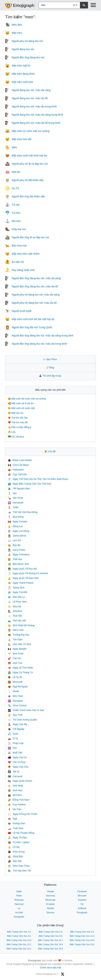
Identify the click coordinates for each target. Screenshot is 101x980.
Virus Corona (17, 705)
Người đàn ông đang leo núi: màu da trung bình (36, 344)
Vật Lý (14, 772)
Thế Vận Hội (17, 621)
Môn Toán (15, 696)
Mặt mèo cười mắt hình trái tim (26, 156)
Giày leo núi (15, 229)
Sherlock (15, 611)
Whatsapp (19, 900)
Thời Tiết (15, 616)
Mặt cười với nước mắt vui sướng (27, 399)
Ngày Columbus (19, 555)
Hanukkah (16, 503)
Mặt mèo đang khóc (20, 74)
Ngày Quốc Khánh (20, 781)
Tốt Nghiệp (16, 729)
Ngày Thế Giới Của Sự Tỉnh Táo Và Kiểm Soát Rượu (38, 479)
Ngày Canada (18, 522)
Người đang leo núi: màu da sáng (28, 90)
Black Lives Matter (20, 460)
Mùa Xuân (16, 654)
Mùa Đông (16, 517)
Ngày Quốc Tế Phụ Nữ (22, 569)
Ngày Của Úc (17, 757)
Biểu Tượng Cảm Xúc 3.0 (82, 932)
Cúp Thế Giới (17, 474)
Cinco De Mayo (18, 465)
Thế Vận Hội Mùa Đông (23, 512)
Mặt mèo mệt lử (18, 66)
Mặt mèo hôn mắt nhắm (22, 254)
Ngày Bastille (17, 649)
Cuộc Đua (16, 828)
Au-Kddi (19, 913)
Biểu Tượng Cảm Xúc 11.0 (82, 936)
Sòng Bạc (15, 856)
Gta (12, 493)
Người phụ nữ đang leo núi (24, 41)
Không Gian (17, 823)
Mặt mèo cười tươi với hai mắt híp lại (30, 319)
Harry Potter (17, 550)
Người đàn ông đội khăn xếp (25, 196)
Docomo (50, 913)
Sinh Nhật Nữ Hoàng (21, 625)
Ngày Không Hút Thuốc (23, 814)
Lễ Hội (14, 847)
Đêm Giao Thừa (19, 866)
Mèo (11, 147)
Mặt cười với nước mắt (21, 408)
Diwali (13, 691)
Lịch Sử (14, 540)
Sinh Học (15, 790)
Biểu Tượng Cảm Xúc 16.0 (50, 949)
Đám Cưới (16, 630)
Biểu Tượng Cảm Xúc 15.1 (19, 949)
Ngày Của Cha (18, 767)
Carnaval (15, 776)
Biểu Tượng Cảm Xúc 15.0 (82, 944)
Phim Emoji (16, 852)
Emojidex (50, 904)
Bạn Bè (14, 545)
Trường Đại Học (19, 635)
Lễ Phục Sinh (17, 602)
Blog (50, 368)
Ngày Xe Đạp (17, 838)
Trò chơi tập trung (50, 376)
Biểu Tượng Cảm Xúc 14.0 (50, 944)
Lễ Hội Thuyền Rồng (21, 833)
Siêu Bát (15, 861)
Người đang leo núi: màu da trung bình (31, 106)
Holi (12, 748)
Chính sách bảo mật (51, 968)
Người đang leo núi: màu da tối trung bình (33, 123)
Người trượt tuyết (18, 311)
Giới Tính (15, 663)
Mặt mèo (14, 33)
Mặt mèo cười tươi (19, 82)
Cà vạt (12, 205)
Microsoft (82, 896)
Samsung (50, 896)
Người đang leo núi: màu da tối (26, 98)
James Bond (17, 536)
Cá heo (13, 213)
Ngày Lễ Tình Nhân (21, 668)
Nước (13, 734)
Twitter (19, 896)
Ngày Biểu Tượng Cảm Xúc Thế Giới (29, 484)
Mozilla (50, 908)
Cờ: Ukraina (16, 437)
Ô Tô (13, 739)
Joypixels (82, 900)
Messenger (50, 900)
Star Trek (15, 715)
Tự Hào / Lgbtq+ (19, 842)
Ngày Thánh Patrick (21, 583)
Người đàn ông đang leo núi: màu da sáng (33, 278)
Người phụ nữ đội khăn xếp (24, 180)
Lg (19, 908)
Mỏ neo (13, 221)
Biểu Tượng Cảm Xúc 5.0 (50, 936)
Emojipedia (19, 917)
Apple (19, 891)
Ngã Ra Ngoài (18, 687)
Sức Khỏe (16, 498)
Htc (82, 904)
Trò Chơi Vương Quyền (22, 720)
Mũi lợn (13, 172)
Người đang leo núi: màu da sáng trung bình (34, 115)
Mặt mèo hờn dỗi (18, 139)
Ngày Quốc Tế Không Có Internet (28, 573)
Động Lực (15, 526)
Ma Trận (15, 809)
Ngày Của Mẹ (17, 724)
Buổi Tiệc (15, 753)
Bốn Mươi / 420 (18, 564)
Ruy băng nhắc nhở (20, 270)
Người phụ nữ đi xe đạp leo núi (26, 164)
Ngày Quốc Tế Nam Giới (23, 578)
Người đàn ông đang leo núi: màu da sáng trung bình (39, 336)
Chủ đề (50, 451)
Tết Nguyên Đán (19, 489)
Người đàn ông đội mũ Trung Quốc (29, 327)
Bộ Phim (15, 795)
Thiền (13, 507)
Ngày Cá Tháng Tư (20, 672)
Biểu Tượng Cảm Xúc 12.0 (19, 940)
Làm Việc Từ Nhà (19, 644)
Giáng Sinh (16, 588)
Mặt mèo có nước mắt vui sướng (27, 131)
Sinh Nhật (15, 786)
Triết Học (15, 559)
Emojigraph (24, 5)
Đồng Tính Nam (19, 800)
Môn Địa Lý (16, 597)
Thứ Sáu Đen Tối (19, 871)
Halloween (16, 470)
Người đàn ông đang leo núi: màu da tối (31, 286)
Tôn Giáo (15, 639)
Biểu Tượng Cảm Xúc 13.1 (19, 944)
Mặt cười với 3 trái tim (21, 403)
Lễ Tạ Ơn (15, 677)
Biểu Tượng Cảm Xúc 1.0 (19, 932)
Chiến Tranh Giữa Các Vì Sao (26, 710)
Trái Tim (15, 658)
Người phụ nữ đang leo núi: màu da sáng (32, 295)
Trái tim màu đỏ (18, 422)
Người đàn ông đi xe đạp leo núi (27, 237)
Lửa (12, 432)
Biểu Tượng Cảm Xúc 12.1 (50, 940)
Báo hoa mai (16, 246)
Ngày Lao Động (19, 531)
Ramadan (15, 701)
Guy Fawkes (17, 805)
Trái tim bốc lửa (18, 418)
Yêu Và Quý (17, 762)
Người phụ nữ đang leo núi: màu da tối (31, 303)
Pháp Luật (16, 743)
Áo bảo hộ (14, 262)
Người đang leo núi (20, 49)
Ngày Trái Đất (17, 592)
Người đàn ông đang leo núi (25, 57)
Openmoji (19, 904)
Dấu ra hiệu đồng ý (20, 427)
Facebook (82, 891)
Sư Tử (12, 188)
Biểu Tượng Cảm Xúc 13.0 (82, 940)
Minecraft (15, 682)
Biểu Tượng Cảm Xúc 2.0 (50, 932)
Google (50, 891)
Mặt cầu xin (16, 413)
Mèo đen (14, 25)
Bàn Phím (50, 359)
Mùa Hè (14, 606)
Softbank (82, 908)
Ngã (12, 819)
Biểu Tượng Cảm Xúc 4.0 (19, 936)
